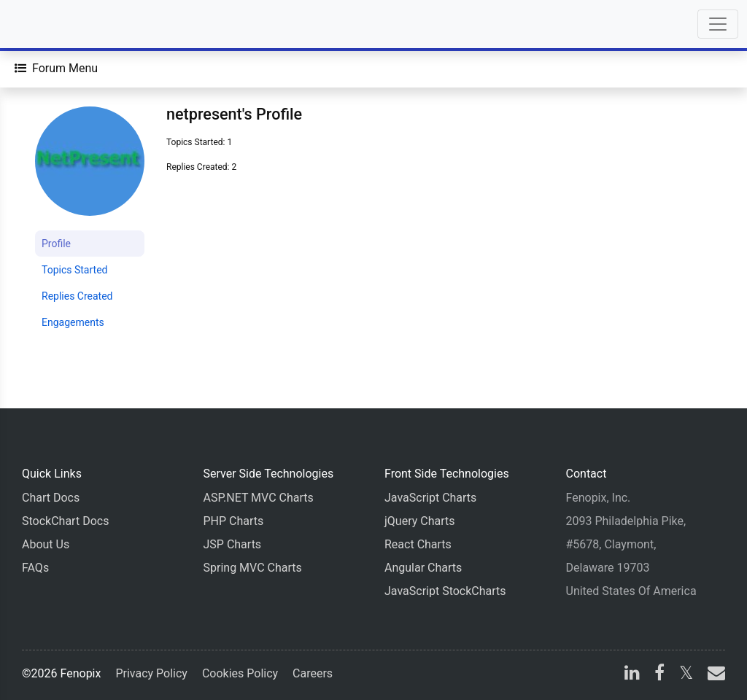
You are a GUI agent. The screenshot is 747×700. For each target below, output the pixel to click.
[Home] (53, 24)
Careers (313, 673)
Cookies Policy (240, 673)
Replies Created (77, 296)
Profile (56, 244)
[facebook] (659, 675)
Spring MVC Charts (253, 568)
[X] (686, 675)
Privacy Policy (151, 673)
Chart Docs (51, 498)
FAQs (35, 568)
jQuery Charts (419, 521)
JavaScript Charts (430, 498)
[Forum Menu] (56, 69)
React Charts (418, 544)
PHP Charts (234, 521)
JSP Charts (233, 544)
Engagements (73, 322)
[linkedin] (632, 675)
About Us (46, 544)
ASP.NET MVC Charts (259, 498)
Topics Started (74, 270)
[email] (713, 675)
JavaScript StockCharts (445, 591)
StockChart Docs (65, 521)
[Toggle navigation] (718, 24)
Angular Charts (423, 568)
